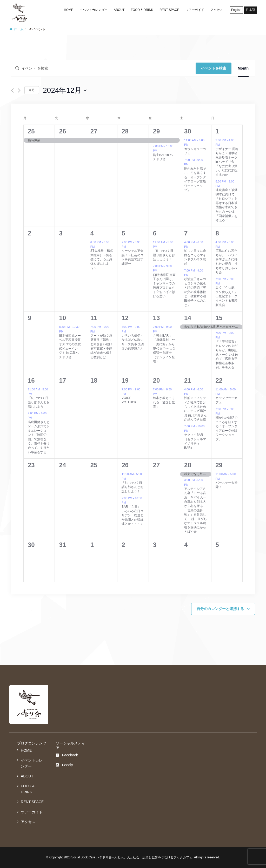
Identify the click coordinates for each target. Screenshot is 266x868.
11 (94, 318)
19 (125, 380)
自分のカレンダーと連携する (220, 609)
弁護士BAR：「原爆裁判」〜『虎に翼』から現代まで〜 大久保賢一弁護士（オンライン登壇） (164, 348)
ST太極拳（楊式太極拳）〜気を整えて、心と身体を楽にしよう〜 (102, 259)
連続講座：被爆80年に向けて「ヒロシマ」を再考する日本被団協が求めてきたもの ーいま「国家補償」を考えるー (227, 205)
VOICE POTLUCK (129, 400)
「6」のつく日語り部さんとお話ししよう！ (164, 255)
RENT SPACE (169, 10)
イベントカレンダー (94, 10)
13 (157, 318)
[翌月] (19, 90)
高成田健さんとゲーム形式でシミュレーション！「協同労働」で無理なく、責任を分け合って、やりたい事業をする (39, 437)
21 (188, 380)
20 (157, 380)
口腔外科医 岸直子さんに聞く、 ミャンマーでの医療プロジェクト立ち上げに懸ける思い (164, 286)
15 (219, 318)
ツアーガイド (195, 10)
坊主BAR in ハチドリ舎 (163, 157)
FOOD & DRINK (142, 10)
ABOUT (119, 10)
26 (62, 131)
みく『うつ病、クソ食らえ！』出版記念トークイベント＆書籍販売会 (227, 296)
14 (188, 318)
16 (31, 380)
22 (219, 380)
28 (125, 131)
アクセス (217, 10)
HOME (69, 10)
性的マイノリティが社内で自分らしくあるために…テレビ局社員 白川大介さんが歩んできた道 (195, 409)
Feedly (64, 765)
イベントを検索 (214, 68)
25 (31, 131)
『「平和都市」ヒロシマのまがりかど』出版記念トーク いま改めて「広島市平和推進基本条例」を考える (227, 354)
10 (62, 318)
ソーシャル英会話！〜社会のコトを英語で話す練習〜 (132, 257)
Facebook (67, 755)
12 (125, 318)
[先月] (12, 90)
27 (94, 131)
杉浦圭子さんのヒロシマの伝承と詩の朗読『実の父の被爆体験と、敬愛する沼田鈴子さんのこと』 (195, 292)
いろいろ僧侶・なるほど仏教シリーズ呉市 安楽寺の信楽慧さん (133, 342)
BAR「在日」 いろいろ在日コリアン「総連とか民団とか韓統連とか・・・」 (132, 515)
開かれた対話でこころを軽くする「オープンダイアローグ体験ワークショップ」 (195, 179)
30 (188, 131)
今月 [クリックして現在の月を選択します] (32, 90)
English (236, 10)
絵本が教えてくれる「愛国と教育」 (164, 402)
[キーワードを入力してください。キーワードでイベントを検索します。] (103, 68)
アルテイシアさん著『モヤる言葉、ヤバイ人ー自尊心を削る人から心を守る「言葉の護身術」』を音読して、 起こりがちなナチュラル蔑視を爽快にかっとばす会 (195, 510)
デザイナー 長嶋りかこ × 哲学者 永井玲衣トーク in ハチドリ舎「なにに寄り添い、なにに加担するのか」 (228, 162)
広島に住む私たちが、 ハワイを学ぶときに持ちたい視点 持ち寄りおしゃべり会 (227, 262)
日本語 (250, 10)
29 (157, 131)
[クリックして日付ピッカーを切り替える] (65, 90)
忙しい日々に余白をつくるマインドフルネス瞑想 (195, 257)
